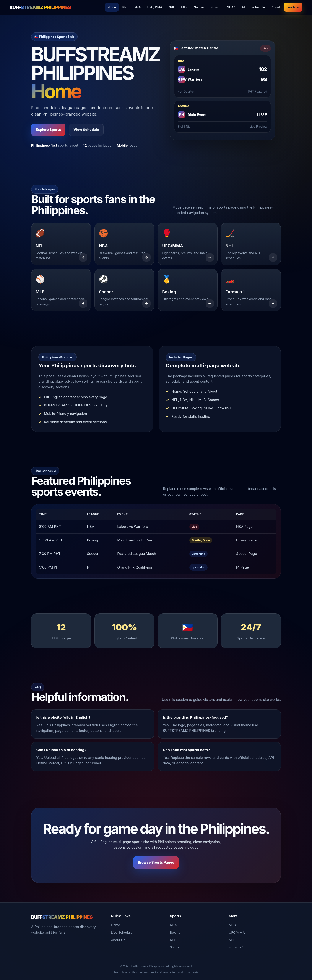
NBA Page (244, 527)
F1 (244, 7)
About (276, 7)
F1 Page (243, 567)
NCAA (231, 7)
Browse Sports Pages (156, 862)
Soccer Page (247, 554)
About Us (118, 940)
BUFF (40, 7)
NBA (138, 7)
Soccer (199, 7)
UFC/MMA (155, 7)
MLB (184, 7)
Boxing (216, 7)
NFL (125, 7)
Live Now (293, 7)
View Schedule (86, 130)
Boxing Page (246, 540)
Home (112, 7)
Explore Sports (48, 130)
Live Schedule (122, 933)
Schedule (258, 7)
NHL (172, 7)
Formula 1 (236, 947)
